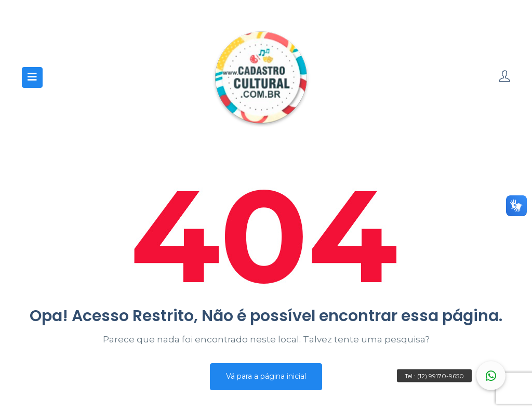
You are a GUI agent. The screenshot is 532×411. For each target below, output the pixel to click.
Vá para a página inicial (266, 376)
